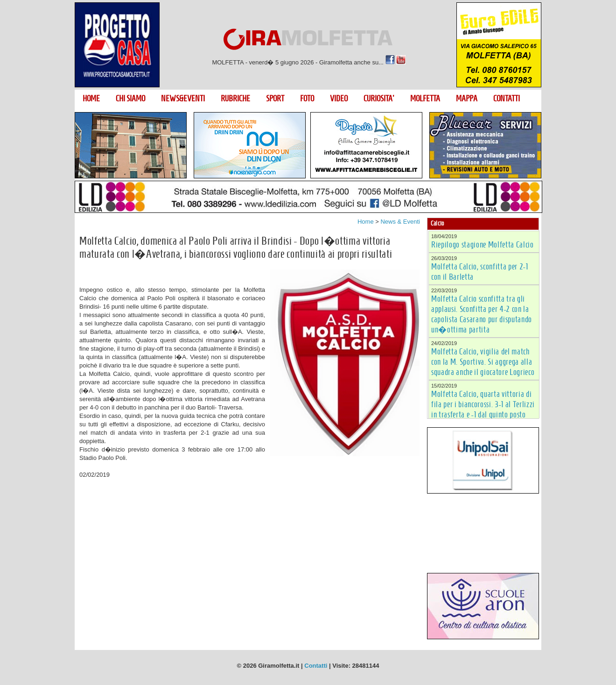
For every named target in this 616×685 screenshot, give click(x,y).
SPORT (275, 99)
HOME (91, 99)
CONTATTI (507, 99)
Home (366, 222)
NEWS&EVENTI (183, 99)
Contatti (316, 666)
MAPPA (467, 99)
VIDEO (339, 99)
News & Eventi (400, 222)
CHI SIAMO (130, 99)
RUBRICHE (235, 99)
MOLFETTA (425, 99)
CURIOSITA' (379, 99)
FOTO (307, 99)
